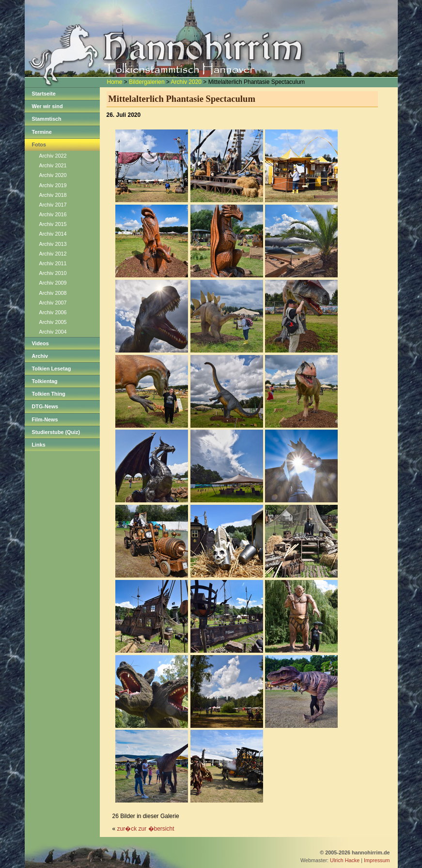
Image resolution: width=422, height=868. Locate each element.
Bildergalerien (147, 82)
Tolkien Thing (49, 394)
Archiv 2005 (53, 322)
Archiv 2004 (53, 332)
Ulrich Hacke (345, 860)
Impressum (377, 860)
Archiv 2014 (53, 234)
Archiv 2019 (53, 185)
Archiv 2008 (53, 293)
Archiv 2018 (53, 195)
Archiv (40, 356)
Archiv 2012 (53, 254)
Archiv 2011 (53, 263)
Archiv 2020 (186, 82)
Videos (40, 343)
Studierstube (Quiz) (56, 432)
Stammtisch (47, 119)
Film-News (45, 419)
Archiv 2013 (53, 244)
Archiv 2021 (53, 165)
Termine (42, 132)
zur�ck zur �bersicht (146, 829)
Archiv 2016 (53, 214)
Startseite (44, 94)
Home (115, 82)
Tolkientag (45, 381)
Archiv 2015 (53, 224)
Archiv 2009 (53, 283)
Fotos (39, 145)
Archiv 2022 (53, 156)
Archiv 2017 (53, 205)
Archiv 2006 (53, 312)
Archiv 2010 (53, 273)
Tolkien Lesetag (52, 369)
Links (39, 445)
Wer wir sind (47, 106)
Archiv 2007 (53, 303)
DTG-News (45, 406)
